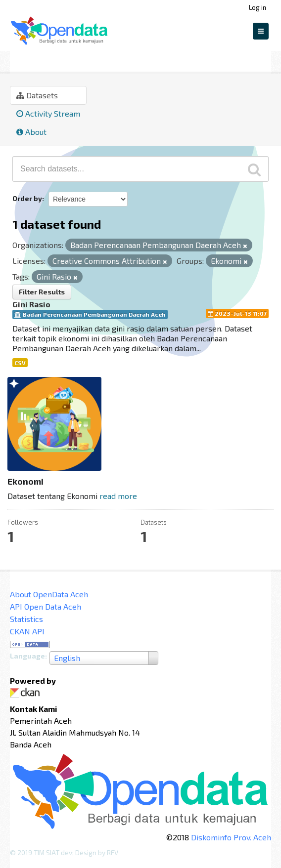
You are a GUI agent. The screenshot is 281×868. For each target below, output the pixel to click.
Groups (26, 60)
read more (118, 496)
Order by (27, 198)
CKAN (27, 693)
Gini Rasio (31, 304)
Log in (258, 7)
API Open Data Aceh (46, 606)
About (31, 132)
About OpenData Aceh (49, 594)
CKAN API (27, 631)
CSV (20, 363)
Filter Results (42, 292)
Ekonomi (71, 60)
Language (27, 656)
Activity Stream (48, 113)
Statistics (26, 619)
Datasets (37, 95)
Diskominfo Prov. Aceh (231, 837)
